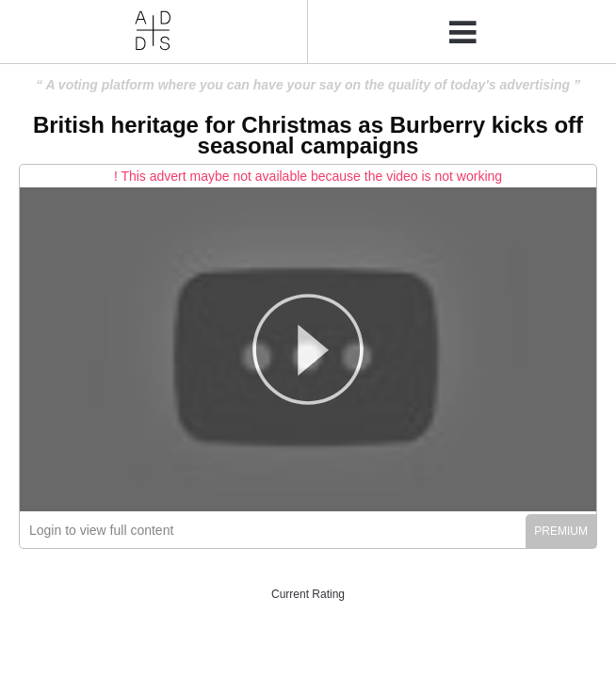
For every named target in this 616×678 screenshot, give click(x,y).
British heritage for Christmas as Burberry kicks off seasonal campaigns (308, 135)
